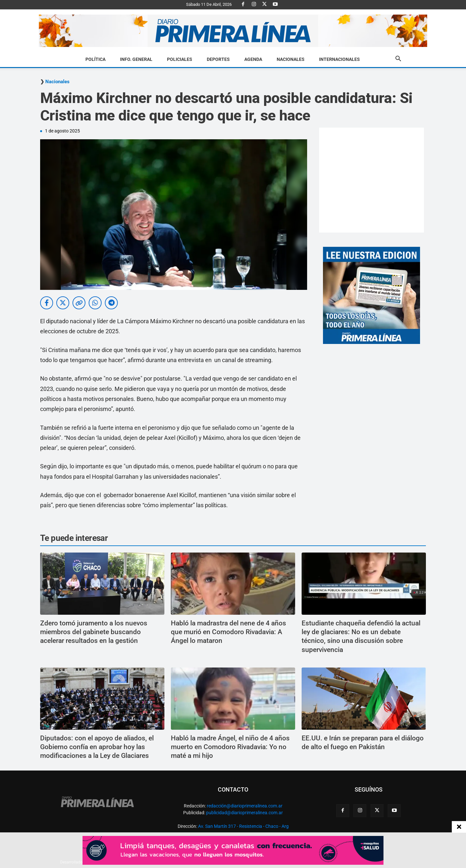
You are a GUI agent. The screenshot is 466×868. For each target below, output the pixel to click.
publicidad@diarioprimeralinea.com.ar (244, 813)
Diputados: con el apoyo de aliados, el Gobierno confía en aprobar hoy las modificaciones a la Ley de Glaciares (97, 747)
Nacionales (291, 59)
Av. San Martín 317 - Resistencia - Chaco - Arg (243, 826)
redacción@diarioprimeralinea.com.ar (245, 806)
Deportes (218, 59)
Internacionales (339, 59)
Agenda (253, 59)
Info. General (136, 59)
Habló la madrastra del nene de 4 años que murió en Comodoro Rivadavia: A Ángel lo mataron (228, 632)
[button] (398, 60)
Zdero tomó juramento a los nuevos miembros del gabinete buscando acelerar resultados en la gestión (94, 632)
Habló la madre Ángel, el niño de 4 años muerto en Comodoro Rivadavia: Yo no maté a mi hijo (230, 747)
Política (95, 59)
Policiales (180, 59)
